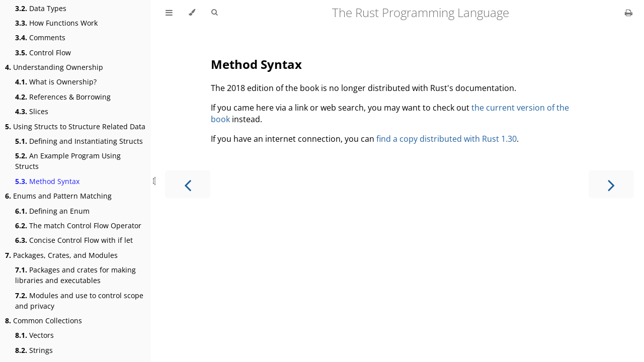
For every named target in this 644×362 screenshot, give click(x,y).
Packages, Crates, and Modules (61, 255)
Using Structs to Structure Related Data (75, 126)
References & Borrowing (63, 97)
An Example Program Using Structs (68, 161)
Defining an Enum (52, 211)
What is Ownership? (56, 82)
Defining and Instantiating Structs (79, 141)
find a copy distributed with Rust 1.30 (447, 139)
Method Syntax (47, 181)
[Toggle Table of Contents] (169, 13)
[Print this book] (629, 13)
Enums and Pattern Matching (58, 196)
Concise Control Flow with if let (74, 240)
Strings (34, 350)
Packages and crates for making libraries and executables (75, 275)
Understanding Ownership (54, 67)
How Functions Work (56, 23)
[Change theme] (192, 13)
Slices (32, 111)
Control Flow (43, 53)
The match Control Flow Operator (78, 225)
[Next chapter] (611, 184)
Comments (40, 37)
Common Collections (44, 321)
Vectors (34, 335)
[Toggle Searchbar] (214, 13)
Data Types (41, 8)
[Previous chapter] (188, 184)
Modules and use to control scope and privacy (79, 301)
